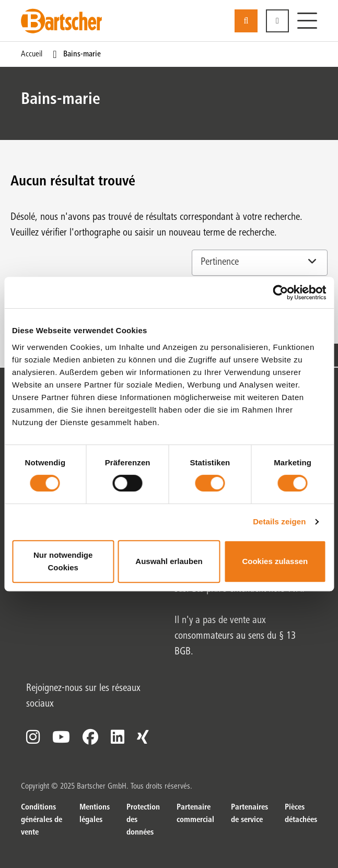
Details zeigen (279, 521)
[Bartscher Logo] (61, 21)
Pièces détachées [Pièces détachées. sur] (301, 814)
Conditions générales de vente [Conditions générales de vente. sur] (42, 820)
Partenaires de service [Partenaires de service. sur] (249, 814)
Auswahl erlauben (169, 561)
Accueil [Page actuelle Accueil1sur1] (32, 54)
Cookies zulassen (275, 561)
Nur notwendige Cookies (63, 561)
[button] (277, 21)
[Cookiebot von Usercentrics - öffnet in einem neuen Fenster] (280, 292)
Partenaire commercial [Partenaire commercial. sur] (195, 814)
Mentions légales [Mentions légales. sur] (95, 814)
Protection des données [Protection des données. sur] (143, 820)
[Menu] (307, 21)
